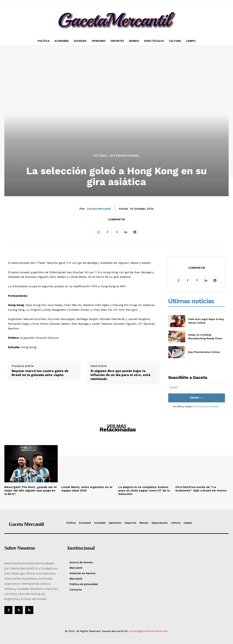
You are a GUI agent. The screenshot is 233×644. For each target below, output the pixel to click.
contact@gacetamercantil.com (148, 631)
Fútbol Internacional (117, 156)
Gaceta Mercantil (99, 209)
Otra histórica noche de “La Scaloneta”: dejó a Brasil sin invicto (201, 489)
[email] (197, 387)
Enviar (197, 398)
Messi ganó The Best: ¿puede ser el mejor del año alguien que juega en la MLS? (30, 490)
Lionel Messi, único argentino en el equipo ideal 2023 (87, 489)
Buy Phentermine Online (204, 352)
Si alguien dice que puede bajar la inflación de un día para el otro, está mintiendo (120, 375)
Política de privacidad (206, 406)
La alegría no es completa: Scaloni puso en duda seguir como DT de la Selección (144, 490)
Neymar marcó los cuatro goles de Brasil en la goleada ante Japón (40, 373)
